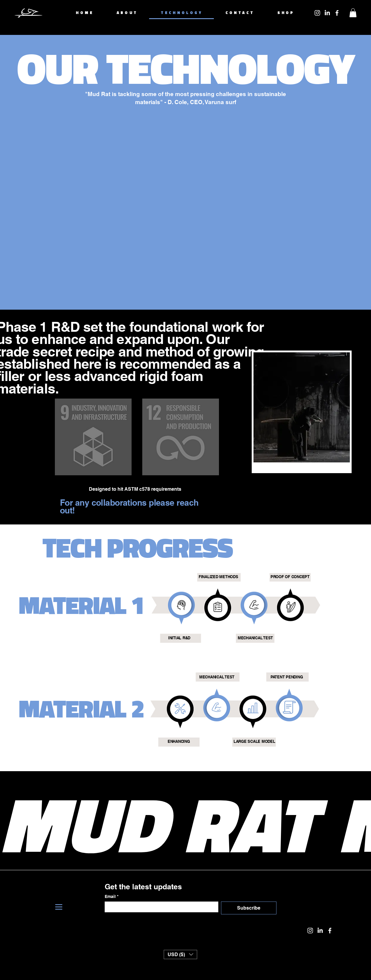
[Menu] (59, 907)
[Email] (160, 907)
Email (112, 897)
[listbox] (180, 954)
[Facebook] (337, 13)
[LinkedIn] (327, 13)
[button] (353, 13)
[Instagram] (317, 13)
